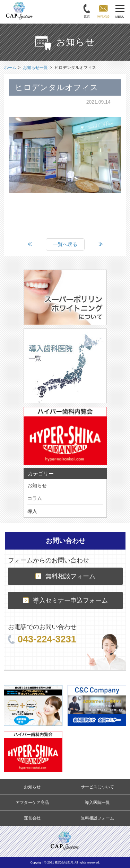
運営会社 (32, 818)
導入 (32, 511)
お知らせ (37, 485)
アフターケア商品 (32, 803)
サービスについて (97, 787)
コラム (35, 498)
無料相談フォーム (65, 576)
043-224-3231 (42, 639)
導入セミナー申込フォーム (65, 600)
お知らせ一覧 (35, 68)
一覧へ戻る (65, 244)
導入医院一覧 (97, 803)
